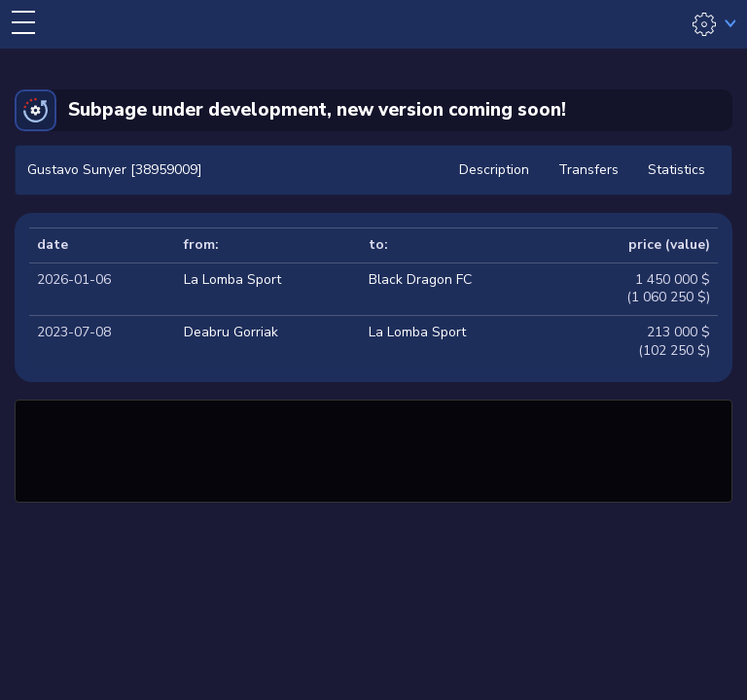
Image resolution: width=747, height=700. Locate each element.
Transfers (588, 170)
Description (494, 170)
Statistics (676, 170)
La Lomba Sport (232, 280)
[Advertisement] (373, 448)
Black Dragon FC (420, 280)
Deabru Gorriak (231, 332)
